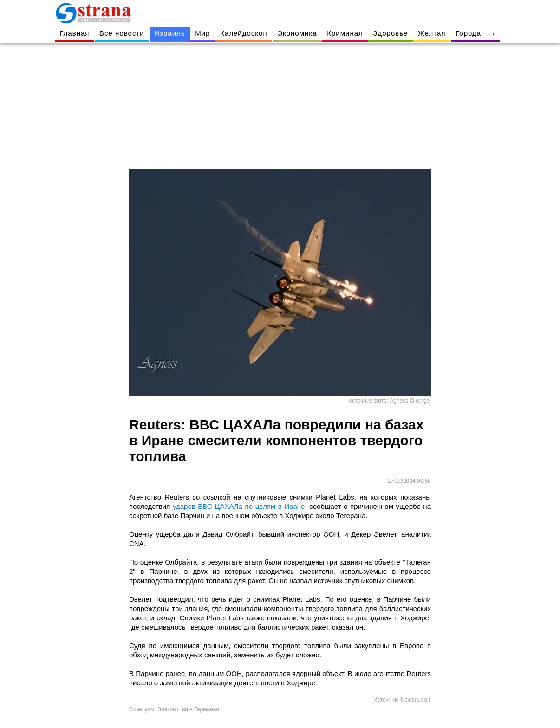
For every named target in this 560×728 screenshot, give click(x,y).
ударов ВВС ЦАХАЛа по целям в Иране (239, 506)
